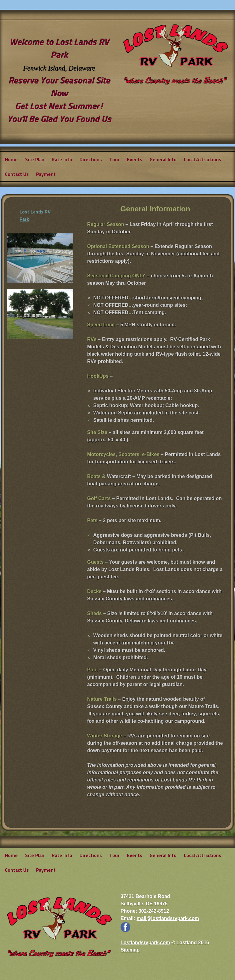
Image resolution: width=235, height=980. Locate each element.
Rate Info (62, 159)
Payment (46, 174)
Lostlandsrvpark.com (145, 943)
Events (135, 159)
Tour (114, 159)
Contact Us (17, 174)
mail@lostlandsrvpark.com (168, 918)
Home (11, 159)
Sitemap (130, 950)
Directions (91, 159)
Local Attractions (203, 159)
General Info (163, 159)
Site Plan (35, 159)
